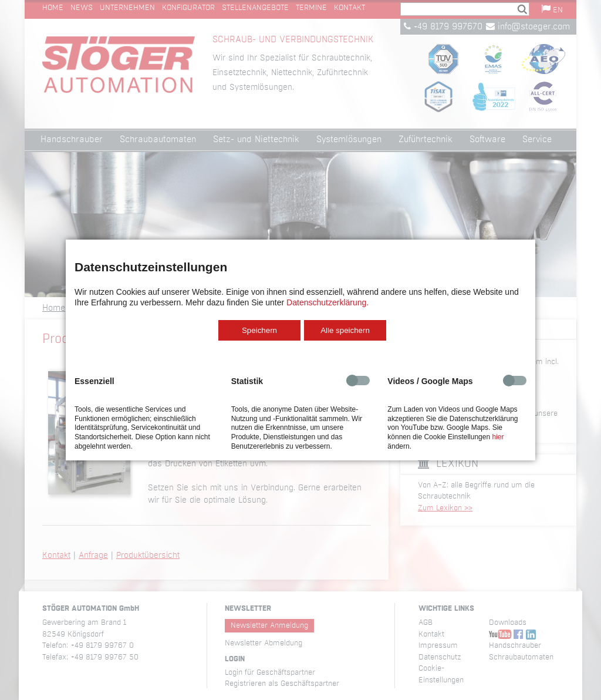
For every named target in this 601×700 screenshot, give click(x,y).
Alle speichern (345, 330)
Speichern (259, 330)
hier (498, 437)
